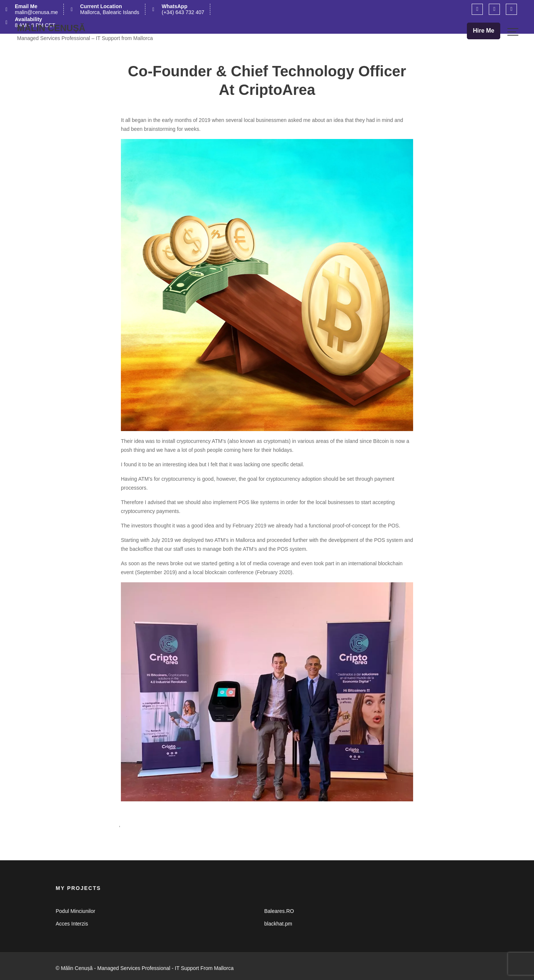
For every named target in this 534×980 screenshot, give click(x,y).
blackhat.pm (278, 923)
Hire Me (484, 31)
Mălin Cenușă (51, 28)
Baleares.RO (279, 911)
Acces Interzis (73, 923)
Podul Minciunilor (77, 911)
